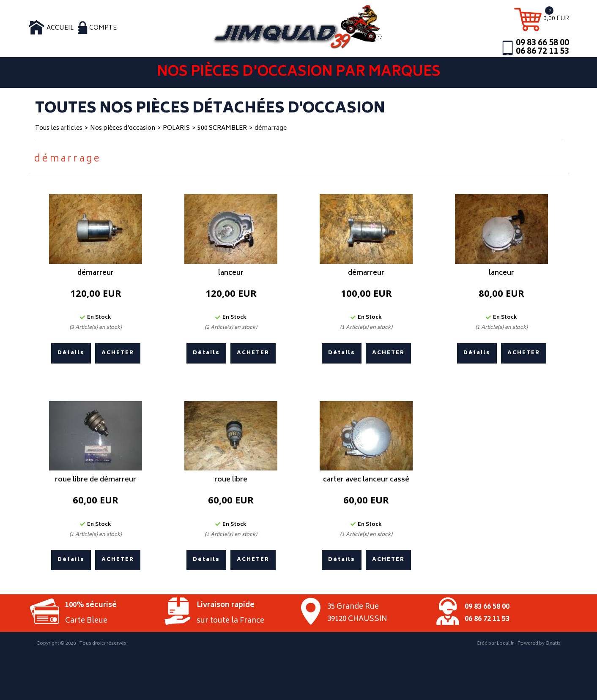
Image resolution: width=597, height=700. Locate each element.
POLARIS (176, 128)
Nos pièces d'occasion (123, 128)
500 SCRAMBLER (222, 128)
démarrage (271, 128)
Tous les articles (59, 128)
